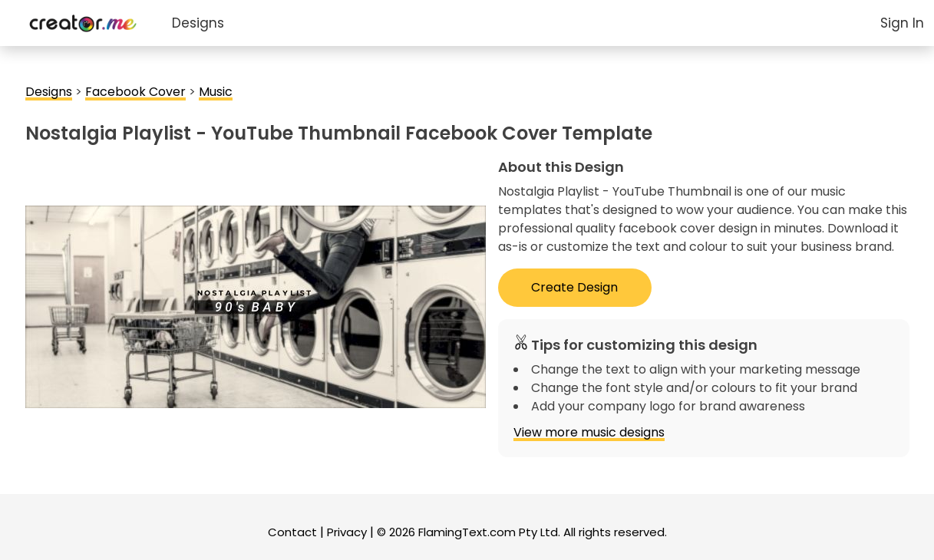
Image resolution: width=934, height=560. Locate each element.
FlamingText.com (467, 532)
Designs (198, 23)
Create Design (574, 287)
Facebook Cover (135, 92)
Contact (292, 532)
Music (216, 92)
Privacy (347, 532)
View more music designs (589, 432)
